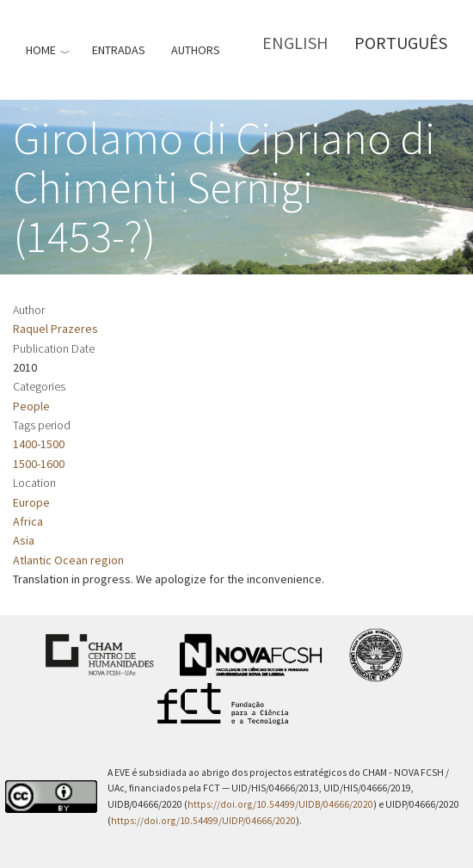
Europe (31, 502)
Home (41, 50)
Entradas (119, 50)
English (295, 43)
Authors (196, 50)
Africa (28, 521)
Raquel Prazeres (55, 329)
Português (401, 43)
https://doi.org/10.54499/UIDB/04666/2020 (280, 804)
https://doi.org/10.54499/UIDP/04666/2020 (203, 821)
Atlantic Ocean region (68, 560)
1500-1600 (39, 464)
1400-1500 (39, 444)
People (31, 406)
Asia (24, 540)
